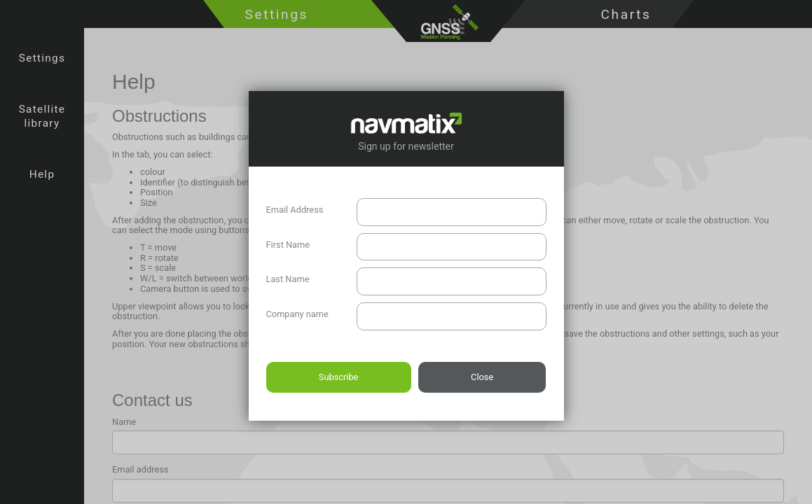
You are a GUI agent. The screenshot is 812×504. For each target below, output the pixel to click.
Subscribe (339, 377)
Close (482, 377)
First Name (288, 245)
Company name (297, 314)
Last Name (288, 279)
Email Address (295, 210)
